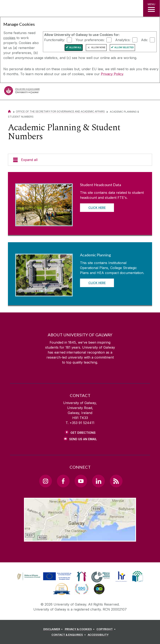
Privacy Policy (112, 74)
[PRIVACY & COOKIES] (80, 629)
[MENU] (151, 8)
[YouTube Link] (81, 481)
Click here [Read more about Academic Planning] (97, 283)
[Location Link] (80, 538)
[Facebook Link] (63, 481)
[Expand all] (80, 160)
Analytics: (123, 40)
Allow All (75, 47)
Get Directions (83, 433)
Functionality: (55, 40)
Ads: (144, 40)
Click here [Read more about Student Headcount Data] (97, 208)
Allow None (98, 47)
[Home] (9, 111)
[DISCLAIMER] (54, 629)
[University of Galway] (22, 92)
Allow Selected (124, 47)
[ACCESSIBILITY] (98, 635)
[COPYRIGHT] (107, 629)
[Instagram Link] (45, 481)
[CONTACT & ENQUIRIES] (69, 635)
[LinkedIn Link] (98, 481)
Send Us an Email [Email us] (83, 439)
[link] (44, 576)
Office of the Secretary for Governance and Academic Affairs (60, 111)
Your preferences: (90, 40)
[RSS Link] (116, 481)
